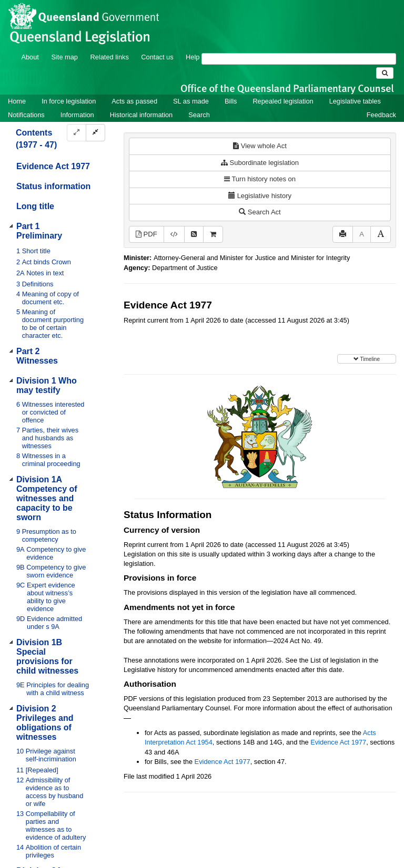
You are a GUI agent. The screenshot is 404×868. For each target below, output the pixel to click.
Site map (64, 57)
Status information (53, 186)
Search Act (260, 212)
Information (77, 115)
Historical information (141, 115)
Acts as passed (134, 101)
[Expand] (77, 133)
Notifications (26, 115)
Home (17, 101)
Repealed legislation (283, 101)
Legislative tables (355, 101)
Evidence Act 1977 (53, 166)
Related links (110, 57)
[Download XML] (174, 235)
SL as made (191, 101)
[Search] (299, 59)
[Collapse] (95, 133)
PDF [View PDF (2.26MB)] (147, 234)
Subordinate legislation (260, 163)
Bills (231, 101)
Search (199, 115)
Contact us (157, 57)
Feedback (381, 115)
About (30, 57)
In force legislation (69, 101)
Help (193, 57)
